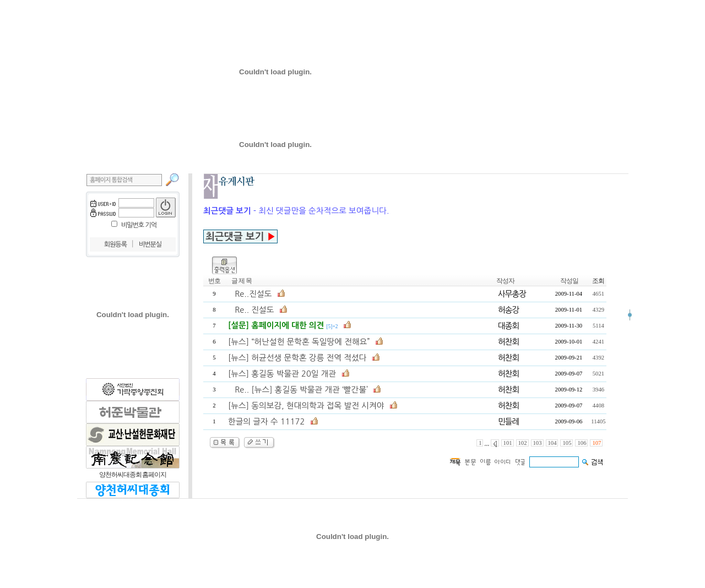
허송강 (508, 310)
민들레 (508, 421)
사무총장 (512, 294)
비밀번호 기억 (139, 225)
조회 (598, 281)
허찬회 (508, 342)
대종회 (508, 326)
